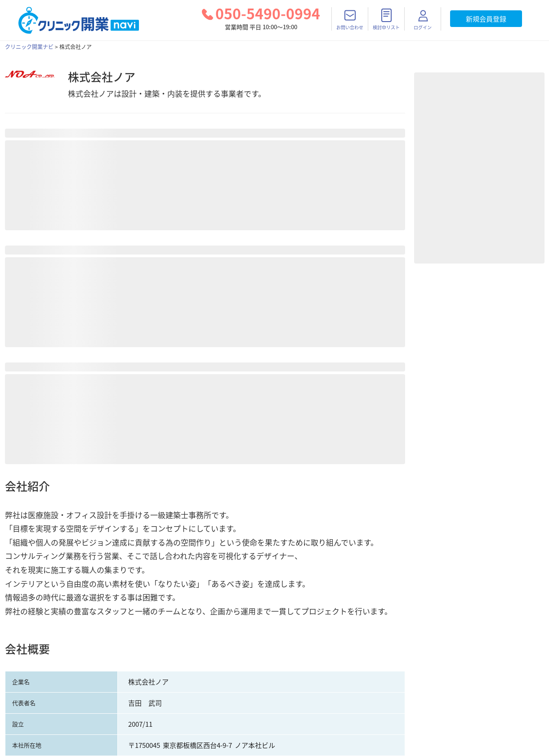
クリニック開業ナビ (29, 47)
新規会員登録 (486, 19)
